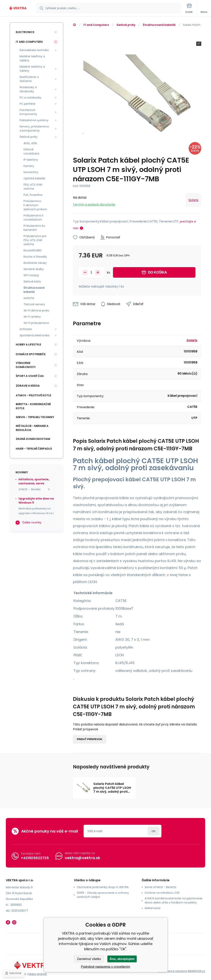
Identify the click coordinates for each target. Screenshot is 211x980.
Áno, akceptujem (122, 959)
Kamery (29, 166)
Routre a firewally (35, 257)
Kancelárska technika (34, 50)
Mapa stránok (38, 974)
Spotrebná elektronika (35, 335)
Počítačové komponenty (28, 112)
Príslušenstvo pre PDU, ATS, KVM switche (35, 240)
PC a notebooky (30, 98)
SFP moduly (31, 275)
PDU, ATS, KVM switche (33, 187)
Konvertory (31, 172)
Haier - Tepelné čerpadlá (34, 449)
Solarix (193, 200)
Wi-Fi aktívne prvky (36, 310)
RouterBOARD (33, 250)
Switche (29, 298)
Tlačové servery (34, 304)
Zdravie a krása (28, 386)
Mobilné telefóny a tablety (32, 58)
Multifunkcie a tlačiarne (29, 79)
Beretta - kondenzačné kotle (33, 406)
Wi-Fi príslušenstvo (36, 323)
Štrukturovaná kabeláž (159, 25)
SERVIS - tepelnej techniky (35, 417)
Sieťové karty (32, 282)
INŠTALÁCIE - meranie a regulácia (32, 428)
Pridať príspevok (90, 739)
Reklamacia (153, 908)
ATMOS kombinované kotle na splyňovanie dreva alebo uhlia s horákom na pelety (174, 900)
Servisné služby (34, 269)
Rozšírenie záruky (35, 263)
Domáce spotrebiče (31, 354)
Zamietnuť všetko (89, 959)
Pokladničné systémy (34, 120)
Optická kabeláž (34, 178)
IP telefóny (31, 160)
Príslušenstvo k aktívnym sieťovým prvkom (35, 205)
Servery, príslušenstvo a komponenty (34, 129)
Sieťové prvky (126, 25)
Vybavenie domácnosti (26, 365)
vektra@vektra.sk (82, 858)
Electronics (25, 32)
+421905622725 (35, 858)
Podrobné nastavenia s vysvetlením (105, 967)
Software (26, 329)
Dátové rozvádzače (31, 151)
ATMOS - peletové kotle (33, 395)
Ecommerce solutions (172, 971)
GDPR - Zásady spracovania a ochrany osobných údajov (103, 895)
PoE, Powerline (33, 195)
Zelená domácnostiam (33, 439)
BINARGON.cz (197, 971)
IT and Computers (96, 25)
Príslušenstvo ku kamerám (34, 228)
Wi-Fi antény (32, 317)
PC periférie (28, 104)
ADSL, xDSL (30, 143)
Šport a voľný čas (30, 376)
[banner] (18, 8)
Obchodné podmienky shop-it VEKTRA (103, 887)
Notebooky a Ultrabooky (28, 89)
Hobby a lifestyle (28, 344)
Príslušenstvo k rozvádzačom (33, 218)
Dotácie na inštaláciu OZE (162, 893)
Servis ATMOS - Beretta (160, 887)
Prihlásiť (154, 831)
